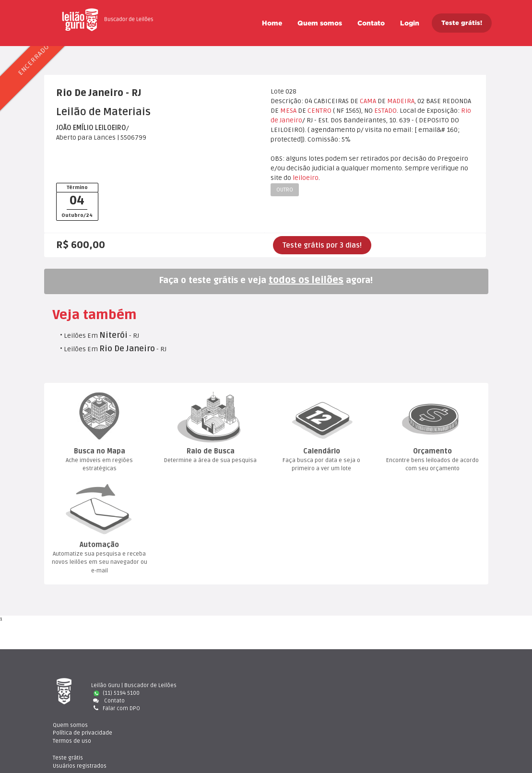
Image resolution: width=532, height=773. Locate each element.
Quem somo (320, 23)
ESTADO (385, 111)
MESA (288, 111)
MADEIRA (401, 101)
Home (272, 23)
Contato (371, 23)
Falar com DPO (116, 708)
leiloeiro (306, 178)
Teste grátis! (462, 23)
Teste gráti (416, 685)
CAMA (368, 101)
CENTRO (319, 111)
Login (410, 23)
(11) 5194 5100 (117, 693)
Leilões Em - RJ (101, 336)
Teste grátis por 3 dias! (322, 245)
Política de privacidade (314, 693)
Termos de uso (304, 701)
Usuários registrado (428, 693)
